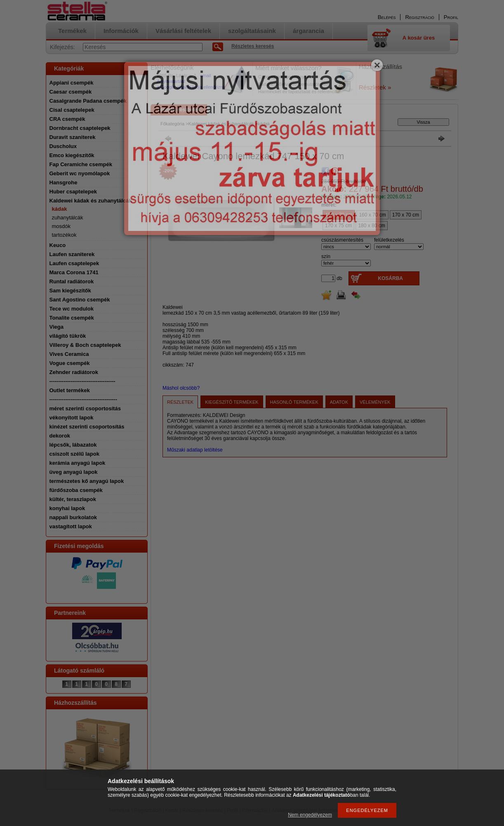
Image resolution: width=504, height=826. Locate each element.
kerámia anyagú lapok (78, 463)
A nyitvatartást (171, 81)
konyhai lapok (67, 508)
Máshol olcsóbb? (181, 388)
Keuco (58, 245)
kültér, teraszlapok (73, 499)
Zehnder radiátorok (74, 372)
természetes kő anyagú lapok (87, 481)
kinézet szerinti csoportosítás (87, 427)
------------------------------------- (82, 381)
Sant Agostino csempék (80, 300)
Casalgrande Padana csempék (88, 101)
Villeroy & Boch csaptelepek (85, 345)
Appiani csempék (72, 83)
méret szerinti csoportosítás (85, 408)
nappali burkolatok (73, 517)
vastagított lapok (71, 526)
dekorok (60, 436)
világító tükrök (68, 336)
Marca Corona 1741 (74, 272)
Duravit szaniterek (73, 137)
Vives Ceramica (69, 354)
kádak (60, 209)
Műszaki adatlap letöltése (195, 450)
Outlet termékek (70, 390)
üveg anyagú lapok (74, 472)
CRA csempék (67, 119)
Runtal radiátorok (72, 281)
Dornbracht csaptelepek (80, 128)
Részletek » (375, 87)
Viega (57, 327)
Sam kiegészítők (70, 291)
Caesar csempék (71, 92)
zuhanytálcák (68, 218)
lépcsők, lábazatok (73, 445)
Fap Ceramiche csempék (81, 164)
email (205, 75)
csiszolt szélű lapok (74, 454)
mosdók (61, 226)
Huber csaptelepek (73, 192)
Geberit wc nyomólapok (80, 173)
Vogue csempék (70, 363)
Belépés (387, 17)
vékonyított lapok (72, 418)
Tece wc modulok (72, 309)
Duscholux (63, 146)
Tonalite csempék (72, 318)
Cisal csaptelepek (72, 110)
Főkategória (172, 124)
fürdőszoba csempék (76, 490)
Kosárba (390, 278)
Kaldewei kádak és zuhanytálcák (91, 201)
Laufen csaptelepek (74, 263)
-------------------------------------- (84, 399)
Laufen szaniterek (72, 254)
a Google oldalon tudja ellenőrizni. (191, 87)
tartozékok (64, 235)
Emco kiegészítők (72, 155)
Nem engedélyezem (310, 815)
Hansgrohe (64, 182)
